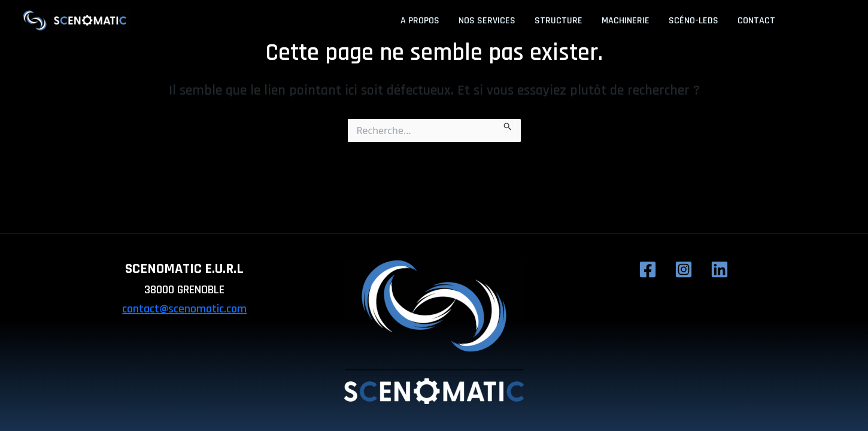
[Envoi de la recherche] (508, 125)
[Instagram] (822, 22)
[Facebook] (803, 22)
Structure (559, 21)
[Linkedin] (841, 22)
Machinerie (626, 21)
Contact (756, 21)
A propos (420, 21)
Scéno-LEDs (694, 21)
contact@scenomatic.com (184, 309)
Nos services (487, 21)
